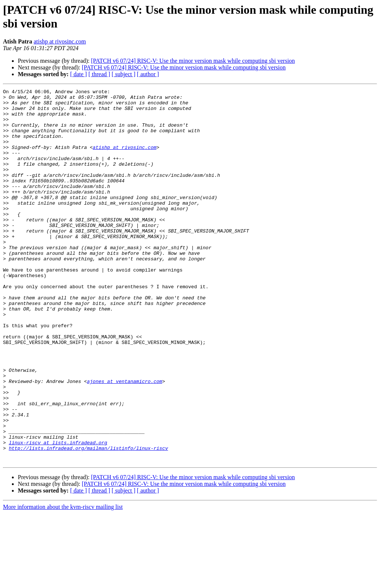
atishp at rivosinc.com (60, 41)
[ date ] (78, 74)
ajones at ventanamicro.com (125, 440)
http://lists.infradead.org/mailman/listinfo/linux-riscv (89, 520)
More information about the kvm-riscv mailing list (63, 581)
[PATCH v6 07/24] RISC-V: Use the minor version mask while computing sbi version (193, 61)
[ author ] (148, 74)
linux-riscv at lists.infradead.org (58, 514)
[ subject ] (124, 74)
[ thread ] (99, 74)
